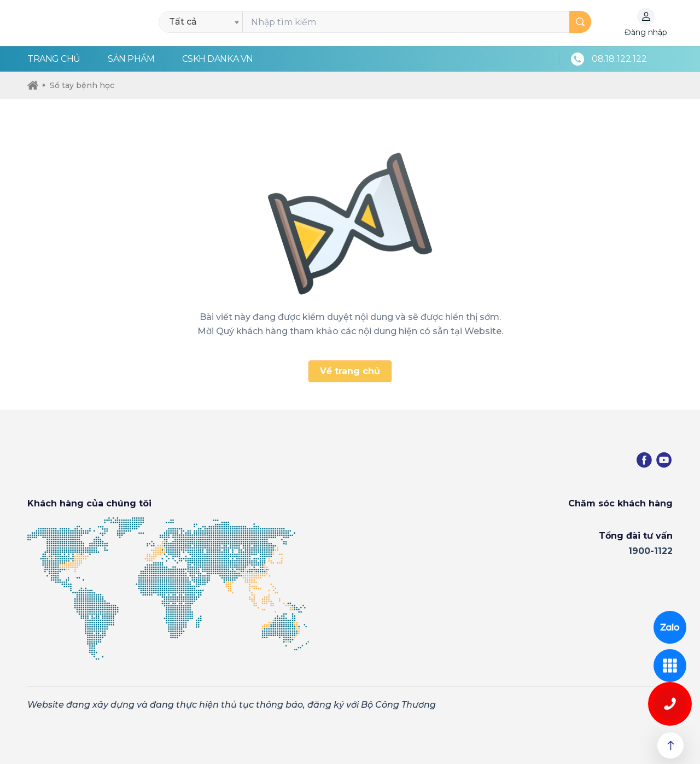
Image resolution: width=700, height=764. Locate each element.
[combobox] (204, 22)
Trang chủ (54, 59)
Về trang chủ (350, 371)
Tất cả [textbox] (183, 22)
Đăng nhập (646, 32)
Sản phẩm (131, 59)
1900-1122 (651, 551)
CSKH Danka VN (218, 59)
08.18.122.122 (619, 59)
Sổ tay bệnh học (78, 85)
